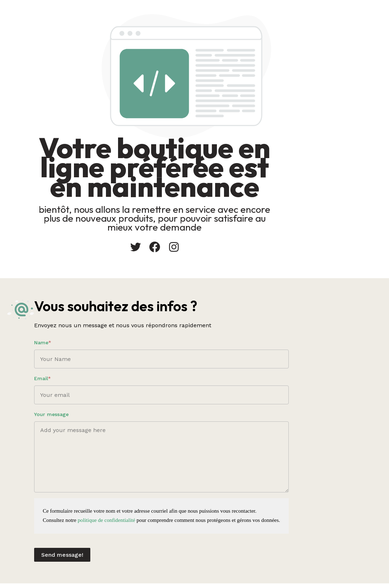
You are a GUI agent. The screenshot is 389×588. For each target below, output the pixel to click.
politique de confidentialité (200, 518)
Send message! (156, 553)
